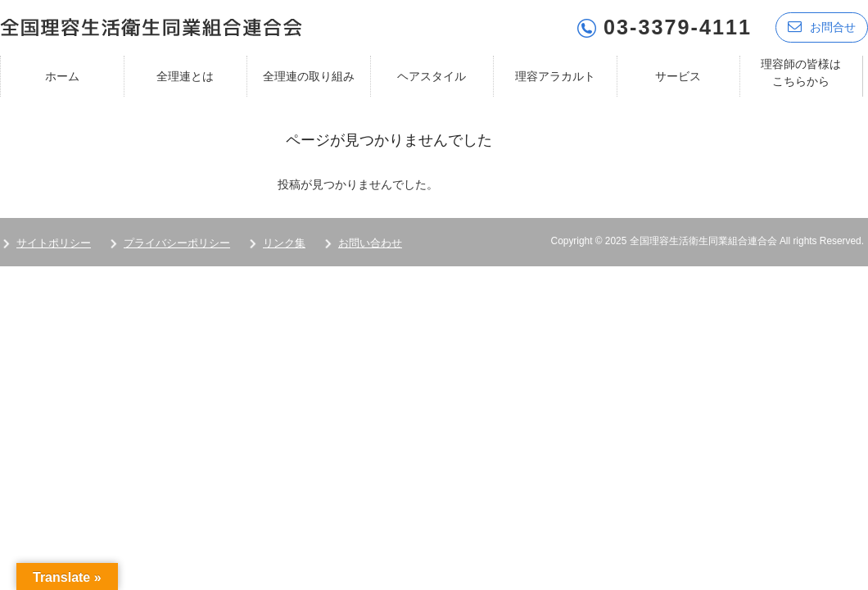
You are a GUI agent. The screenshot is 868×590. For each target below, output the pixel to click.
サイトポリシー (54, 243)
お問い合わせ (370, 243)
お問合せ (822, 27)
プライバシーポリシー (177, 243)
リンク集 (284, 243)
